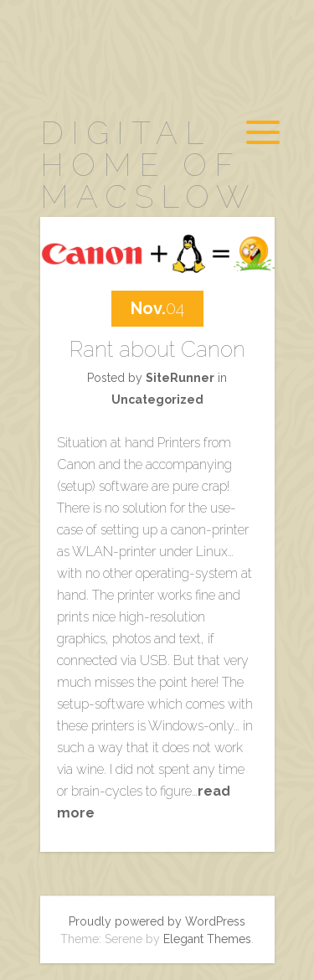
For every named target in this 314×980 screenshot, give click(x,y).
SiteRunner (180, 378)
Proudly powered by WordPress (157, 921)
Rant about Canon (157, 349)
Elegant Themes (207, 939)
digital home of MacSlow (148, 165)
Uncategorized (157, 400)
